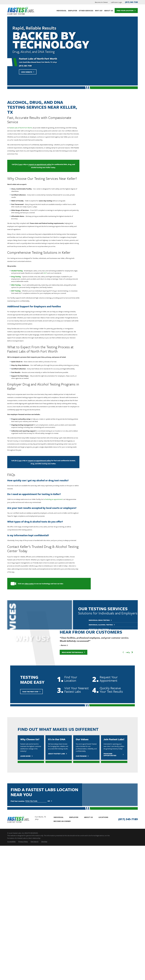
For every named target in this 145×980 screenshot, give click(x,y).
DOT (42, 273)
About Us (88, 817)
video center (26, 584)
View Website (28, 72)
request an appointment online (36, 164)
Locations (103, 817)
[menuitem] (11, 841)
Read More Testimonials (70, 652)
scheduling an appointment (50, 499)
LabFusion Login (116, 2)
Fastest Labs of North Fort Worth (17, 128)
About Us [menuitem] (109, 11)
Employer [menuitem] (73, 11)
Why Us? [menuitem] (99, 11)
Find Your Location (126, 10)
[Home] (21, 10)
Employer (74, 817)
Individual (59, 817)
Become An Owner (101, 2)
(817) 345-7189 (131, 2)
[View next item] (129, 652)
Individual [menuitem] (61, 11)
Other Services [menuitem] (86, 11)
